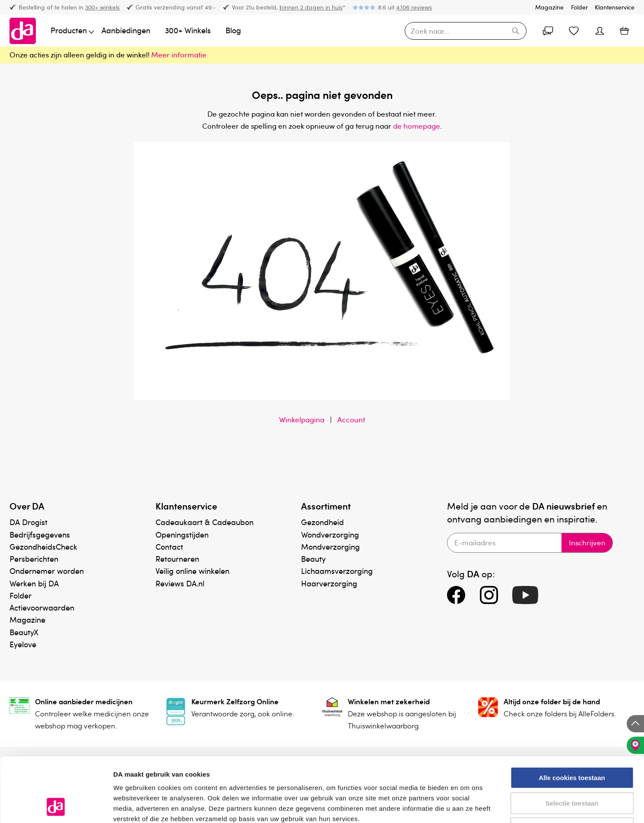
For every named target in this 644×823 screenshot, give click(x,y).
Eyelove (23, 644)
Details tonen (467, 806)
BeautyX (24, 632)
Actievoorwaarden (42, 607)
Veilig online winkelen (192, 571)
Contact (169, 546)
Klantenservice (615, 7)
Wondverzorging (330, 534)
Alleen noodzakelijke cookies (572, 768)
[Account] (548, 31)
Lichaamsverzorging (337, 571)
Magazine (549, 7)
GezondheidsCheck (43, 546)
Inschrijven (587, 543)
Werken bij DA (34, 583)
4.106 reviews (414, 7)
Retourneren (177, 559)
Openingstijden (182, 534)
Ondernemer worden (47, 571)
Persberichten (34, 559)
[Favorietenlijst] (574, 31)
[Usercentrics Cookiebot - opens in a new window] (56, 806)
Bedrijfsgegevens (40, 534)
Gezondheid (322, 522)
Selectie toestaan (572, 743)
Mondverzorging (330, 546)
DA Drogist (29, 522)
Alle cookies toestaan (572, 717)
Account (351, 419)
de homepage (417, 126)
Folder (579, 7)
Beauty (313, 559)
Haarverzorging (329, 583)
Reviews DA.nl (180, 583)
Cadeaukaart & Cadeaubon (205, 522)
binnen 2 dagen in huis (311, 7)
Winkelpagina (302, 419)
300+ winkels (102, 7)
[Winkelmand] (624, 30)
